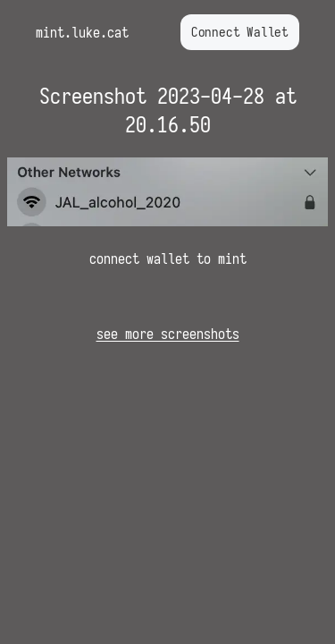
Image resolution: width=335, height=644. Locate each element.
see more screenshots (168, 334)
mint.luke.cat (82, 32)
